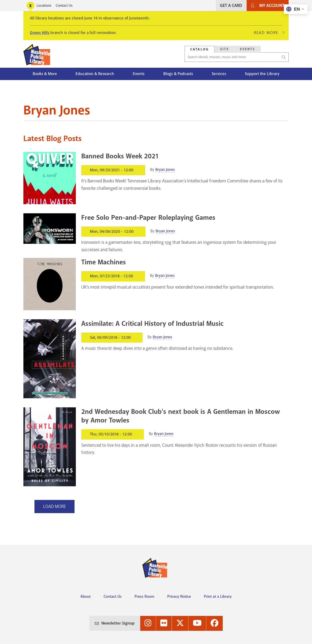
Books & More (45, 74)
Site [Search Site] (225, 49)
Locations (44, 6)
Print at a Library (218, 596)
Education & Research (95, 74)
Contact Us (64, 6)
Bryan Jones (165, 170)
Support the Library (262, 74)
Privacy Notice (179, 596)
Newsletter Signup (118, 623)
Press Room (144, 596)
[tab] (200, 49)
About (85, 596)
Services (219, 74)
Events (139, 74)
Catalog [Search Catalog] (200, 49)
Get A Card (231, 6)
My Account (272, 6)
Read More (268, 33)
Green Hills (40, 33)
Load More (54, 506)
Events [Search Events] (248, 49)
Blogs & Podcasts (178, 74)
